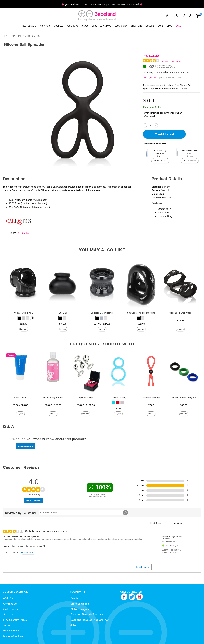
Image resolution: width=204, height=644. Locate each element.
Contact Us (10, 604)
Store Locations (80, 604)
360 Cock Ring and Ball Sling (141, 313)
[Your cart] (198, 16)
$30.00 (184, 405)
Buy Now (24, 329)
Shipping (8, 614)
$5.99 (118, 408)
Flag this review (28, 553)
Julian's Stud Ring (151, 398)
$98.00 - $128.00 (86, 405)
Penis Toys (16, 36)
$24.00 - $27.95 (102, 324)
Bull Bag (63, 313)
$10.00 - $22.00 (53, 405)
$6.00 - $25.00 (20, 405)
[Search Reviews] (83, 513)
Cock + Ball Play (32, 36)
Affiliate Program (80, 609)
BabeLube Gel (20, 398)
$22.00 (141, 324)
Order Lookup (11, 609)
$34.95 (63, 324)
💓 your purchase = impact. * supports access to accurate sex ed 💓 (102, 4)
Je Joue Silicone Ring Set (184, 398)
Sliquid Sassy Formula (53, 398)
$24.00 (24, 324)
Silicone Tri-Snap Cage (180, 313)
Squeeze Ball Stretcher (102, 313)
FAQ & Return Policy (15, 620)
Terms (7, 625)
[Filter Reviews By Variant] (187, 523)
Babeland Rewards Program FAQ (89, 620)
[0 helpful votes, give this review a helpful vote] (7, 553)
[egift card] (167, 16)
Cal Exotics (22, 233)
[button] (19, 318)
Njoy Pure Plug (86, 398)
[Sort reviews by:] (160, 523)
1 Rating (164, 62)
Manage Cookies (13, 636)
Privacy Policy (11, 631)
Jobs (73, 625)
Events (74, 598)
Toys (6, 36)
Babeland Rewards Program (87, 614)
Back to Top (143, 567)
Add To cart (164, 134)
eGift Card (9, 598)
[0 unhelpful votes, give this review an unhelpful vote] (15, 553)
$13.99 (180, 320)
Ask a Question (150, 78)
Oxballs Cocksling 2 (24, 313)
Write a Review (177, 62)
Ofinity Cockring (118, 398)
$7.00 (151, 405)
